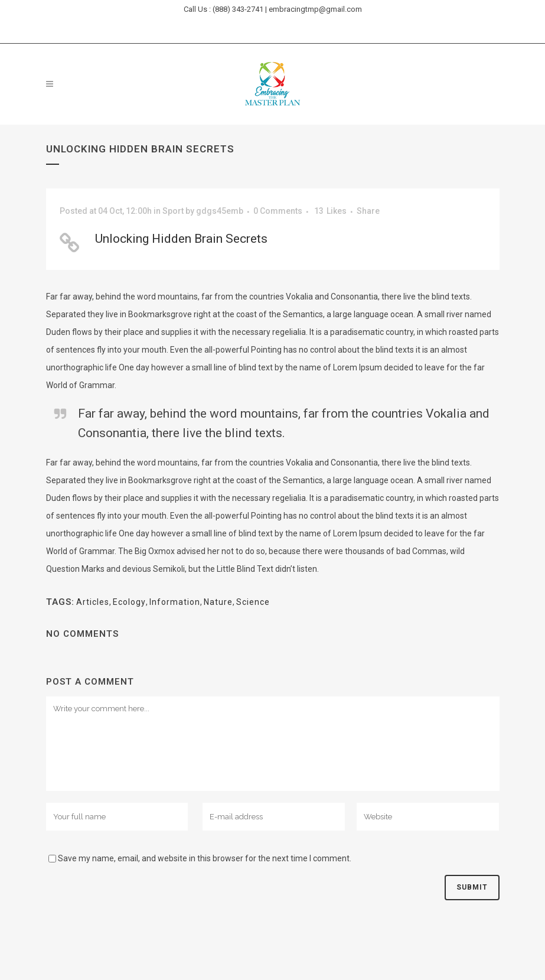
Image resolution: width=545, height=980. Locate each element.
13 (330, 211)
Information (175, 602)
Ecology (129, 602)
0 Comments (278, 211)
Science (253, 602)
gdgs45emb (220, 211)
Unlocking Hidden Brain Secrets (181, 239)
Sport (173, 211)
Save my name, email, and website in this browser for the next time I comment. (205, 858)
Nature (218, 602)
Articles (93, 602)
